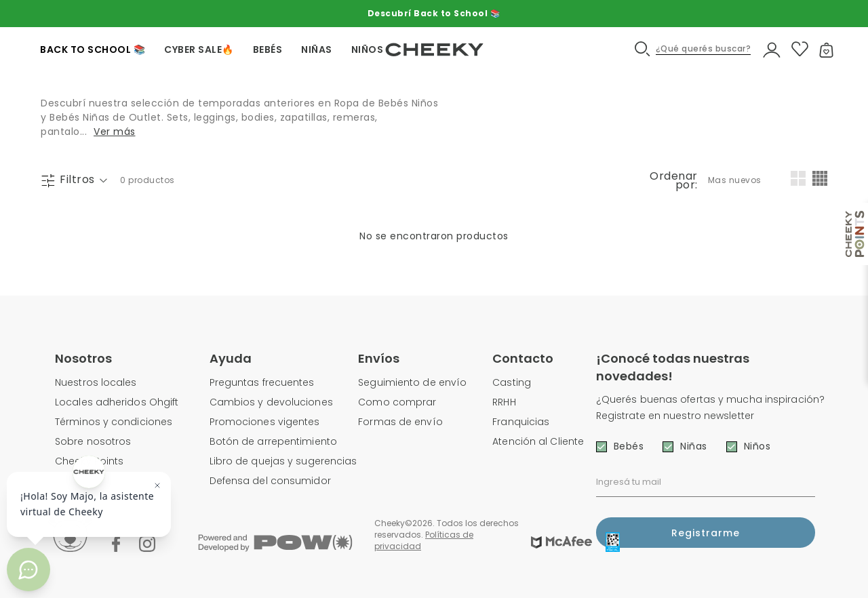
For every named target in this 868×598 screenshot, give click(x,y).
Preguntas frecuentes (262, 382)
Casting (512, 382)
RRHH (504, 402)
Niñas (694, 446)
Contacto (523, 358)
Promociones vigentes (265, 422)
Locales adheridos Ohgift (117, 402)
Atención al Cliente (538, 441)
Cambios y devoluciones (271, 402)
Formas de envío (400, 422)
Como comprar (397, 402)
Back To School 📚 (93, 49)
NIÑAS (317, 49)
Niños (757, 446)
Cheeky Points (89, 461)
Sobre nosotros (93, 441)
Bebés (629, 446)
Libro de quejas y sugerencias (283, 461)
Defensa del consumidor (270, 481)
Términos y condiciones (114, 422)
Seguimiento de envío (412, 382)
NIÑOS (368, 49)
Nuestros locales (96, 382)
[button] (693, 49)
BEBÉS (268, 49)
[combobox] (736, 180)
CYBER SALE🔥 (199, 49)
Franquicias (521, 422)
